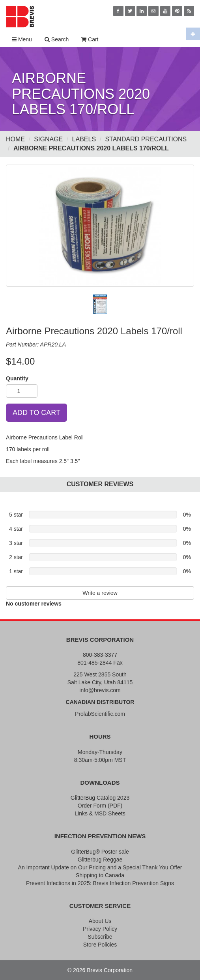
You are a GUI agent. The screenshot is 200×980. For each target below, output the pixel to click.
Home (15, 139)
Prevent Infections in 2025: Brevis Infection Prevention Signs (100, 883)
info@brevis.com (100, 690)
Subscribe (100, 937)
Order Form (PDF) (100, 806)
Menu (22, 39)
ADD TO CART (36, 413)
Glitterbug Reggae (100, 860)
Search (57, 39)
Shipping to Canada (100, 875)
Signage (48, 139)
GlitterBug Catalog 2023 (100, 798)
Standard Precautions (146, 139)
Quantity (17, 378)
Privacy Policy (100, 929)
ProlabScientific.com (100, 714)
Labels (84, 139)
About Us (100, 921)
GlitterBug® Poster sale (100, 852)
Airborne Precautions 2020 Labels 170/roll (91, 148)
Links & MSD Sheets (100, 813)
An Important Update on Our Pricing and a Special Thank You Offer (100, 867)
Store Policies (100, 945)
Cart (90, 39)
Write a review (100, 593)
